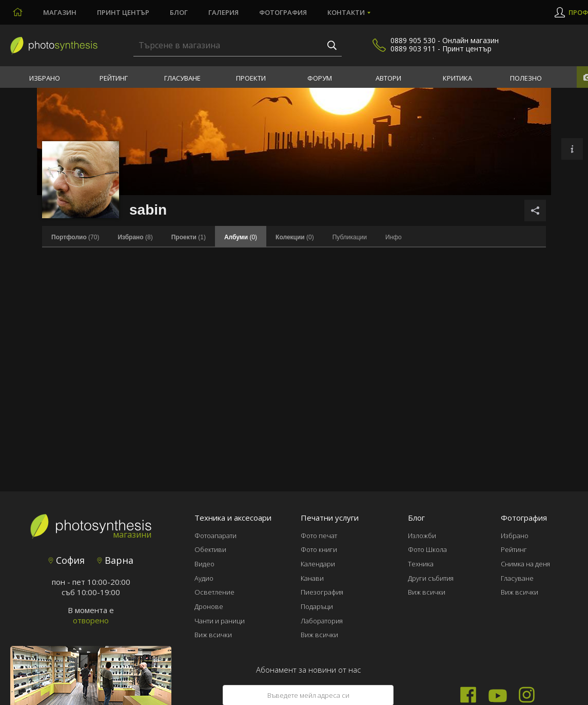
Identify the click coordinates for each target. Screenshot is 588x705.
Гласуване (182, 78)
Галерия (223, 12)
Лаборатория (322, 621)
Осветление (214, 592)
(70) (75, 237)
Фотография (283, 12)
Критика (457, 78)
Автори (388, 78)
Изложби (422, 536)
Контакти (346, 12)
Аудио (204, 578)
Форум (320, 78)
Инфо (394, 237)
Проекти (251, 78)
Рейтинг (114, 78)
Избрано (45, 78)
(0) (295, 237)
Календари (318, 564)
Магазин (60, 12)
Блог (179, 12)
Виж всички (213, 635)
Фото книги (319, 549)
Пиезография (322, 592)
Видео (204, 564)
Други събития (431, 578)
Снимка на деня (525, 564)
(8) (135, 237)
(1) (189, 237)
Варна (115, 560)
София (66, 560)
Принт (123, 12)
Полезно (526, 78)
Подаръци (317, 606)
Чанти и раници (220, 621)
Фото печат (319, 536)
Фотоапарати (215, 536)
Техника (421, 564)
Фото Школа (427, 549)
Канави (312, 578)
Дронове (209, 606)
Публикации (350, 237)
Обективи (210, 549)
